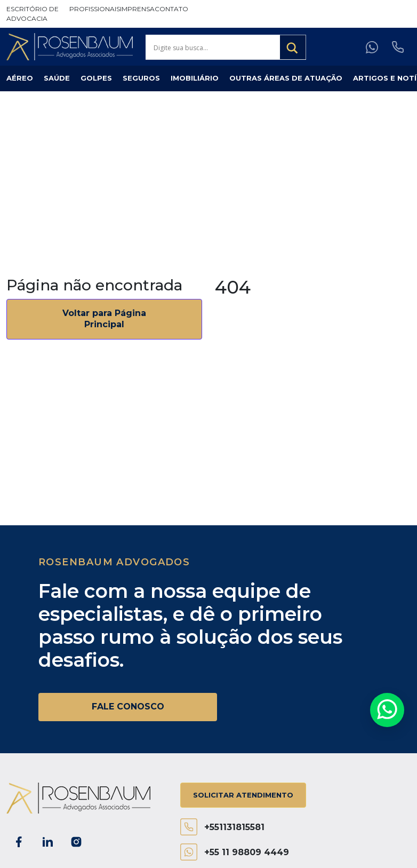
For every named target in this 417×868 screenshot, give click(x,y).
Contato (171, 9)
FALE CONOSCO (128, 707)
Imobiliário (195, 78)
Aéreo (20, 78)
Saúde (57, 78)
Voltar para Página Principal (104, 319)
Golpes (96, 78)
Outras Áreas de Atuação (286, 78)
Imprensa (137, 9)
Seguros (141, 78)
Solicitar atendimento (243, 795)
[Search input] (216, 48)
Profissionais (95, 9)
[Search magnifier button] (293, 48)
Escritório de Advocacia (33, 14)
